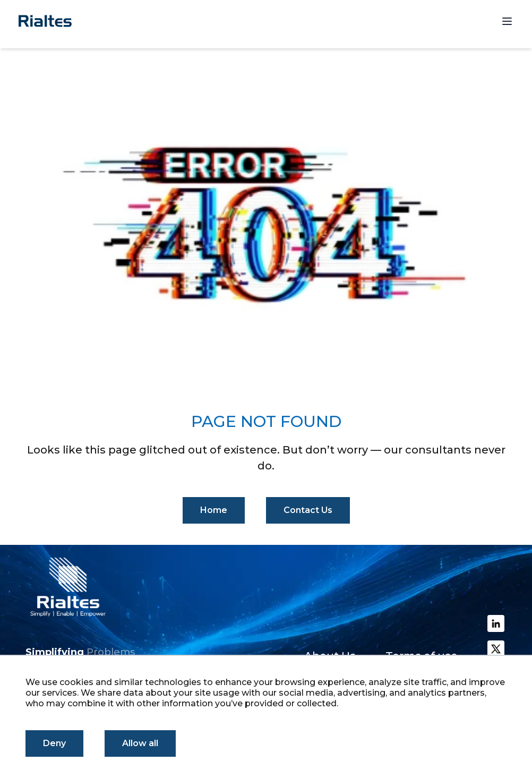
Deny (54, 743)
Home (214, 510)
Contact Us (308, 510)
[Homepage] (45, 21)
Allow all (140, 743)
